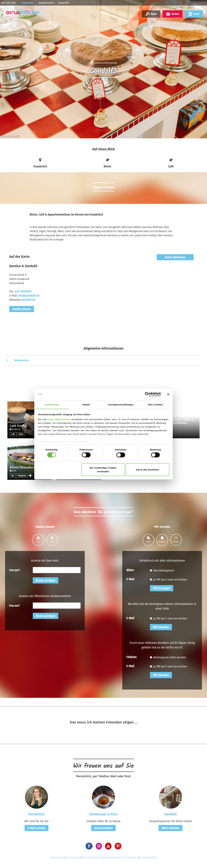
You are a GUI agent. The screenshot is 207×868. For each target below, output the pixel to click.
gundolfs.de (28, 300)
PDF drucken (161, 627)
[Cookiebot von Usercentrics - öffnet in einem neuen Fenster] (147, 394)
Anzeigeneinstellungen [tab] (121, 404)
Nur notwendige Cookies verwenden (103, 470)
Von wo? (15, 570)
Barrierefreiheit (148, 857)
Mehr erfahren (170, 828)
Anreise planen (22, 309)
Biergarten (22, 476)
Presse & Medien (92, 857)
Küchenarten (22, 360)
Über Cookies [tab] (155, 404)
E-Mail (130, 579)
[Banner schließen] (168, 394)
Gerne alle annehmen (148, 470)
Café (13, 434)
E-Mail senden (37, 828)
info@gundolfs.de (29, 296)
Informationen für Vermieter (121, 857)
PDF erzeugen (162, 588)
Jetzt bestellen (103, 828)
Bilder (130, 570)
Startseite (27, 3)
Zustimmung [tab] (52, 404)
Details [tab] (86, 404)
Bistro (21, 434)
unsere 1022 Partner (59, 419)
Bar (13, 476)
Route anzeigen (46, 580)
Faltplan (131, 657)
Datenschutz (73, 857)
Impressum (57, 857)
